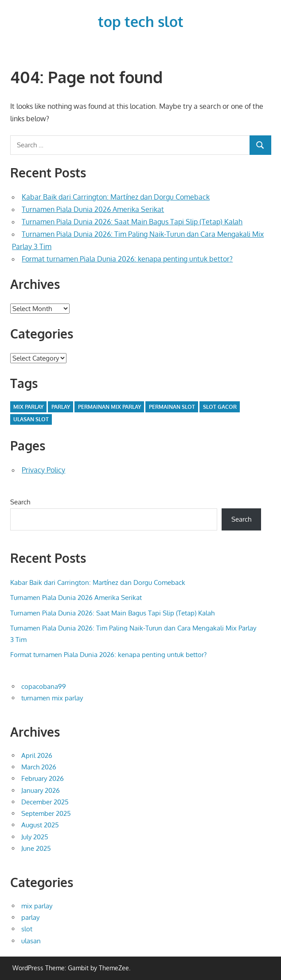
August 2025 (40, 825)
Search (20, 502)
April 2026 (37, 755)
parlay (30, 917)
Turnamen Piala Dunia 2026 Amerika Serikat (93, 209)
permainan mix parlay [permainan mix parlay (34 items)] (109, 407)
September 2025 (46, 813)
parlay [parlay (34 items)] (61, 407)
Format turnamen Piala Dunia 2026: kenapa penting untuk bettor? (127, 259)
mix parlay (37, 906)
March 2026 (39, 767)
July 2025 (35, 837)
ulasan (31, 941)
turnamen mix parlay (52, 698)
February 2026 (43, 778)
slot (27, 929)
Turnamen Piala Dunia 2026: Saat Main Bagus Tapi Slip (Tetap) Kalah (132, 222)
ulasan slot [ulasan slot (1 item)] (31, 419)
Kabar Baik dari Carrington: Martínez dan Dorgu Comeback (116, 197)
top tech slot (141, 21)
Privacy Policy (43, 470)
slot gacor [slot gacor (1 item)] (220, 407)
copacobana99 (44, 686)
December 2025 (45, 802)
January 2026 (41, 790)
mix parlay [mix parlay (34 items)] (28, 407)
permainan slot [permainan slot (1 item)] (172, 407)
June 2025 (36, 848)
